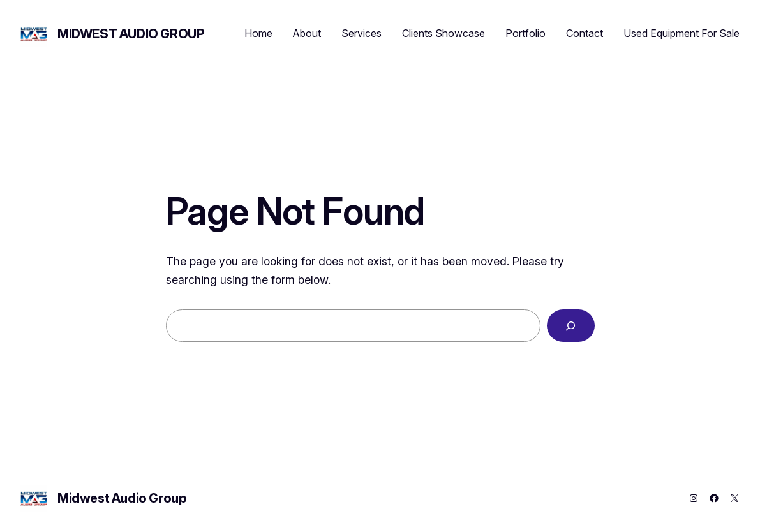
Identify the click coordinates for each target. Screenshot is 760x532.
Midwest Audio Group (131, 34)
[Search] (571, 326)
